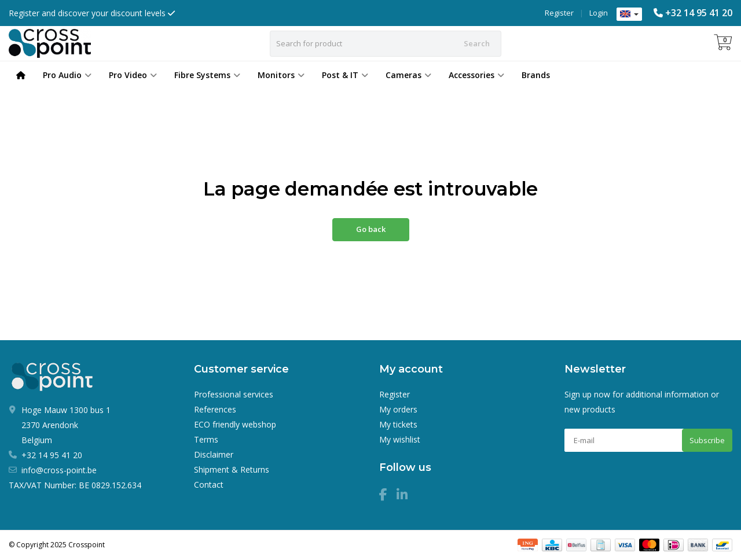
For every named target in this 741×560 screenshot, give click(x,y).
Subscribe (707, 440)
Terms (206, 439)
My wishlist (400, 439)
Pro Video (133, 75)
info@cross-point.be (59, 470)
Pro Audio (67, 75)
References (215, 409)
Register (559, 13)
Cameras (408, 75)
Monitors (281, 75)
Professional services (234, 394)
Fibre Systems (207, 75)
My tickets (398, 424)
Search (477, 43)
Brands (536, 75)
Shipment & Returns (232, 469)
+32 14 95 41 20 (699, 13)
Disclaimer (214, 454)
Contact (209, 485)
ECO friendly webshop (235, 424)
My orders (398, 409)
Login (599, 13)
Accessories (476, 75)
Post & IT (345, 75)
